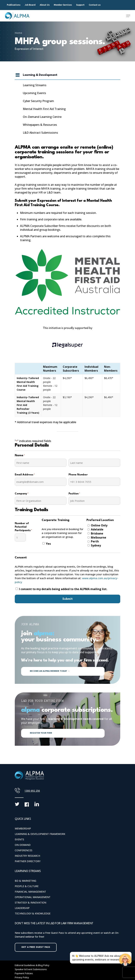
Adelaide (97, 529)
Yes (48, 544)
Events (19, 839)
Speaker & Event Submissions (31, 969)
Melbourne (99, 537)
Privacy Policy (22, 977)
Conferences (24, 850)
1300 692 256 (32, 791)
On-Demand (23, 845)
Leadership (22, 908)
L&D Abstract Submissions (40, 133)
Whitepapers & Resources (40, 125)
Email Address (25, 475)
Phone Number (78, 475)
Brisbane (97, 533)
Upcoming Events (34, 93)
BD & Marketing (25, 881)
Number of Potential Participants (23, 527)
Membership (23, 828)
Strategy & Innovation (30, 903)
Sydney (96, 545)
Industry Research (27, 856)
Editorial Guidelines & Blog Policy (32, 965)
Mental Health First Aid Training (44, 109)
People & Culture (27, 886)
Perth (95, 541)
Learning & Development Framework (40, 834)
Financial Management (30, 892)
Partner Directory (28, 861)
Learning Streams (35, 85)
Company (22, 494)
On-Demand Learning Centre (42, 117)
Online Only (99, 525)
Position (74, 494)
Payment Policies (24, 973)
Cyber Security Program (38, 101)
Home (18, 33)
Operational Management (33, 897)
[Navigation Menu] (128, 16)
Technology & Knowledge (33, 913)
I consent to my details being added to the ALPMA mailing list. (63, 589)
